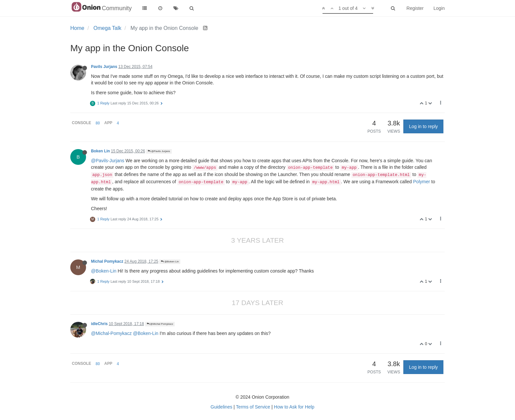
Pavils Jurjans (104, 67)
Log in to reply (423, 126)
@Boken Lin (170, 262)
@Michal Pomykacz (160, 324)
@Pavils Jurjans (159, 151)
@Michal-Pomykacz (111, 333)
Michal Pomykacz (107, 261)
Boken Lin (100, 151)
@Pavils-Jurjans (108, 161)
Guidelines (221, 407)
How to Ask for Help (294, 407)
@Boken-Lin (104, 271)
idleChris (99, 324)
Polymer (422, 182)
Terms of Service (253, 407)
